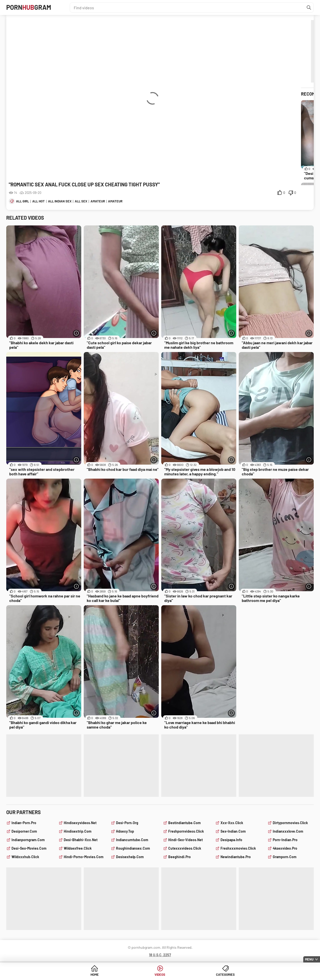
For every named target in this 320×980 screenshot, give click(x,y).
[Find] (308, 8)
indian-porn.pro (24, 823)
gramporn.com (285, 857)
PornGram (31, 8)
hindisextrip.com (78, 831)
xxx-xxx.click (232, 823)
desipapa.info (231, 840)
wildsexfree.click (78, 848)
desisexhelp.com (130, 857)
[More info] (76, 333)
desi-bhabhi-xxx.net (81, 840)
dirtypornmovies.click (290, 823)
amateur (98, 201)
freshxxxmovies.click (238, 848)
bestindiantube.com (184, 823)
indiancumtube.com (132, 840)
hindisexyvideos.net (80, 823)
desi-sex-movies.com (29, 848)
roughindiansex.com (133, 848)
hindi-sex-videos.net (185, 840)
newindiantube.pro (236, 857)
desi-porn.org (127, 823)
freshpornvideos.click (186, 831)
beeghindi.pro (179, 857)
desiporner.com (24, 831)
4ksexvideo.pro (285, 848)
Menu (309, 959)
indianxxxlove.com (288, 831)
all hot (38, 201)
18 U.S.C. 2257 (160, 955)
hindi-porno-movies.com (84, 857)
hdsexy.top (125, 831)
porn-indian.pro (285, 840)
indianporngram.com (28, 840)
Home (122, 975)
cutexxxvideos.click (185, 848)
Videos (160, 975)
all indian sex (60, 201)
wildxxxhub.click (25, 857)
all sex (81, 201)
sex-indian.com (233, 831)
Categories (198, 975)
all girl (22, 201)
